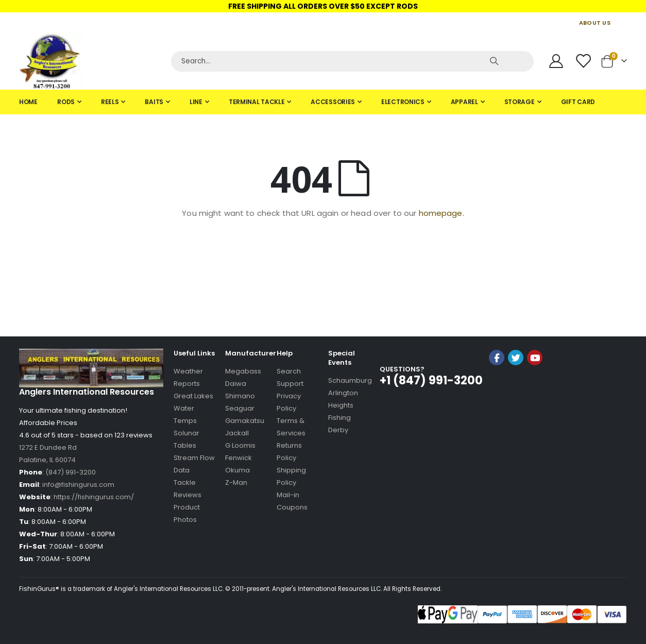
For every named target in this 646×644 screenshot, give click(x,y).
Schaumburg (350, 380)
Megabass (243, 371)
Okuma (237, 470)
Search (289, 371)
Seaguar (240, 408)
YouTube (535, 358)
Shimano (240, 396)
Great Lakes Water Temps (193, 408)
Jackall (237, 433)
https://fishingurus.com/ (94, 497)
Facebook (497, 358)
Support (290, 384)
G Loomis (240, 445)
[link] (516, 385)
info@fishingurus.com (78, 485)
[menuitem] (28, 102)
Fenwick (239, 458)
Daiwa (236, 384)
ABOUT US (595, 23)
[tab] (323, 102)
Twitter (516, 358)
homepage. (441, 213)
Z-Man (236, 482)
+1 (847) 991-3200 (431, 380)
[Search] (352, 61)
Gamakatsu (245, 421)
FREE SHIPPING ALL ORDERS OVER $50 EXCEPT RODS (323, 6)
